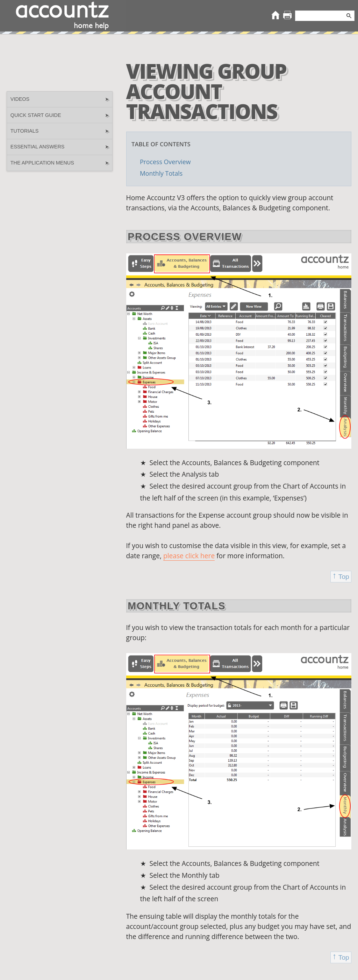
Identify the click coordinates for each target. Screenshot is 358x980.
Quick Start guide (60, 115)
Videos (60, 99)
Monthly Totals (161, 173)
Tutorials (60, 131)
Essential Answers (60, 147)
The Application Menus (60, 163)
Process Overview (165, 162)
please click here (189, 556)
